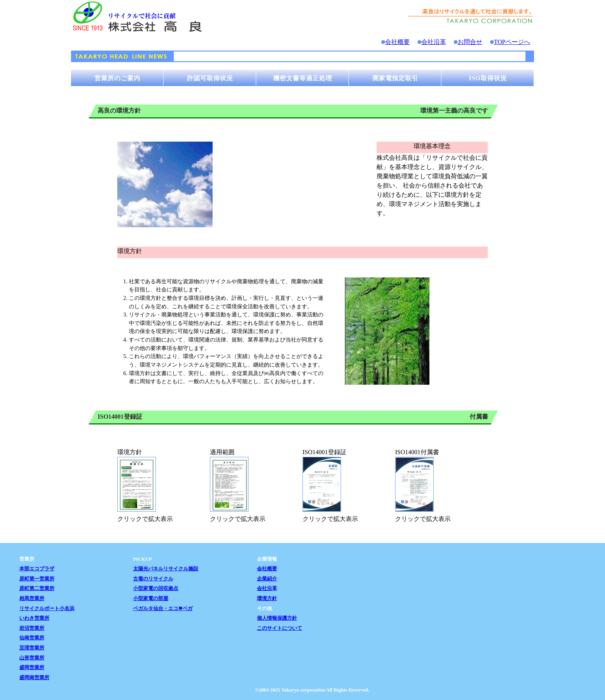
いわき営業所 (34, 618)
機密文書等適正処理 (303, 78)
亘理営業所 (32, 648)
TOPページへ (512, 42)
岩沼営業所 (32, 628)
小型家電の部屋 (151, 599)
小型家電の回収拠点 (156, 588)
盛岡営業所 (32, 668)
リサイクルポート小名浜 (47, 609)
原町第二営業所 (37, 588)
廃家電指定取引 (395, 78)
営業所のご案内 (117, 78)
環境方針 (267, 599)
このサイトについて (280, 628)
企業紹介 (267, 579)
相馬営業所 (32, 599)
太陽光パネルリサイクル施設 (166, 569)
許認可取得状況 (210, 78)
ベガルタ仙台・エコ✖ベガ (163, 609)
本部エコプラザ (37, 569)
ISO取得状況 (488, 78)
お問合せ (470, 42)
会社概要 (397, 42)
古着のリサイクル (153, 579)
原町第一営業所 (37, 579)
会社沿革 (434, 42)
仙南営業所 (32, 638)
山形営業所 (32, 658)
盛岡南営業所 (34, 678)
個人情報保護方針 (277, 618)
